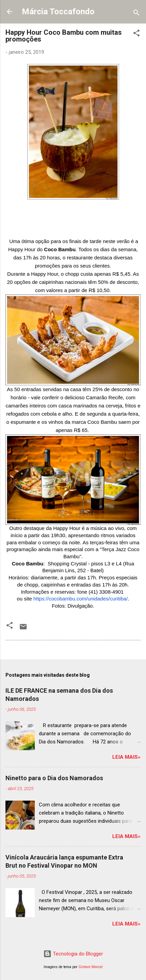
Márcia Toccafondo (58, 12)
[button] (136, 34)
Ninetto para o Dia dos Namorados (54, 778)
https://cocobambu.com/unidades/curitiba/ (81, 599)
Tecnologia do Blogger (73, 954)
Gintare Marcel (91, 967)
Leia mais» (126, 757)
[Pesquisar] (136, 14)
